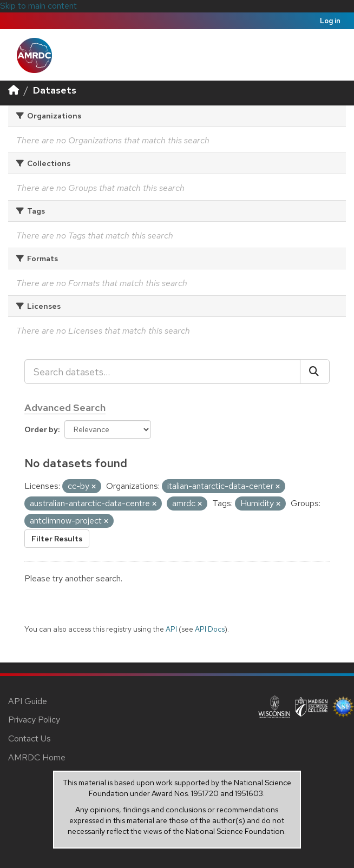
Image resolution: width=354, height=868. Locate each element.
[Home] (14, 90)
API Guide (28, 701)
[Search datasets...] (162, 372)
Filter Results (57, 539)
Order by (41, 429)
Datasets (55, 90)
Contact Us (29, 738)
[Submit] (315, 372)
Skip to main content (38, 6)
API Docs (210, 629)
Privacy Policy (34, 720)
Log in (330, 21)
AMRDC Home (37, 757)
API (171, 629)
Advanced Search (65, 408)
